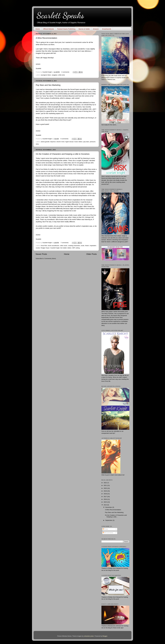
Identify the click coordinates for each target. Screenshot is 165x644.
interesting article (51, 89)
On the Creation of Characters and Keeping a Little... (116, 516)
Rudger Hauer (52, 202)
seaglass (55, 75)
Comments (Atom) (50, 258)
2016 (105, 499)
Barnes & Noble (84, 29)
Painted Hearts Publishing (66, 29)
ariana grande (45, 142)
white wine (62, 75)
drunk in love (61, 142)
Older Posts (91, 254)
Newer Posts (41, 254)
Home (38, 29)
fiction (87, 246)
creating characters (74, 246)
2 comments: (66, 72)
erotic (83, 246)
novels (38, 248)
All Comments (108, 533)
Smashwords (107, 29)
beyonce (53, 142)
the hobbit (63, 248)
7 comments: (65, 243)
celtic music (64, 246)
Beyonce (72, 96)
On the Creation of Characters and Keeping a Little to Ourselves (63, 154)
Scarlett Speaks (60, 15)
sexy (37, 144)
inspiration (93, 246)
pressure (93, 142)
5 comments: (65, 139)
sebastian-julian (89, 636)
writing (78, 248)
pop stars (86, 142)
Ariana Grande (67, 107)
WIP (74, 248)
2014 (105, 505)
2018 (105, 494)
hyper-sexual (69, 142)
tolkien (69, 248)
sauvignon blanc (46, 75)
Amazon (96, 29)
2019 (105, 491)
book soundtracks (54, 246)
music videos (78, 142)
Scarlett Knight (55, 248)
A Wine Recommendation (46, 38)
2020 (105, 488)
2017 (105, 497)
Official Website (49, 29)
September (109, 520)
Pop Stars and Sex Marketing (48, 85)
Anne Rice (44, 246)
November (109, 507)
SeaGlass (66, 49)
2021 (105, 485)
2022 (105, 483)
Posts (105, 529)
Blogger (105, 636)
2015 (105, 502)
